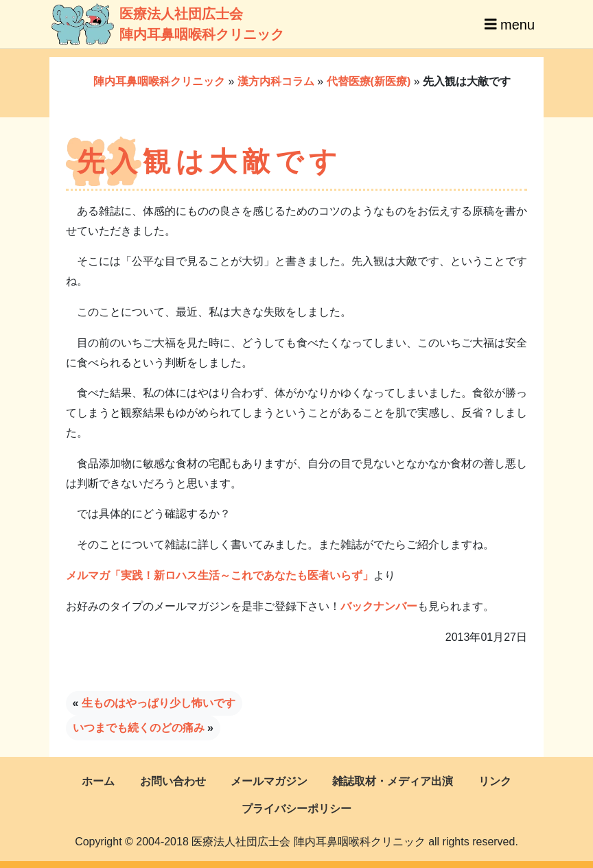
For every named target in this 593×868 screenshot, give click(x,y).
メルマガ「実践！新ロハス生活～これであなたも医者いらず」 (220, 575)
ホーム (98, 781)
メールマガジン (269, 781)
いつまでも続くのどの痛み (139, 728)
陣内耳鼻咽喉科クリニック (159, 81)
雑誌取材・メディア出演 (393, 781)
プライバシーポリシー (296, 809)
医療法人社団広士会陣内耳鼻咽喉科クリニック (147, 24)
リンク (495, 781)
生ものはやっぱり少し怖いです (159, 703)
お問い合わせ (173, 781)
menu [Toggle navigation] (510, 24)
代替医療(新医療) (369, 81)
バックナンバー (379, 606)
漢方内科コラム (276, 81)
